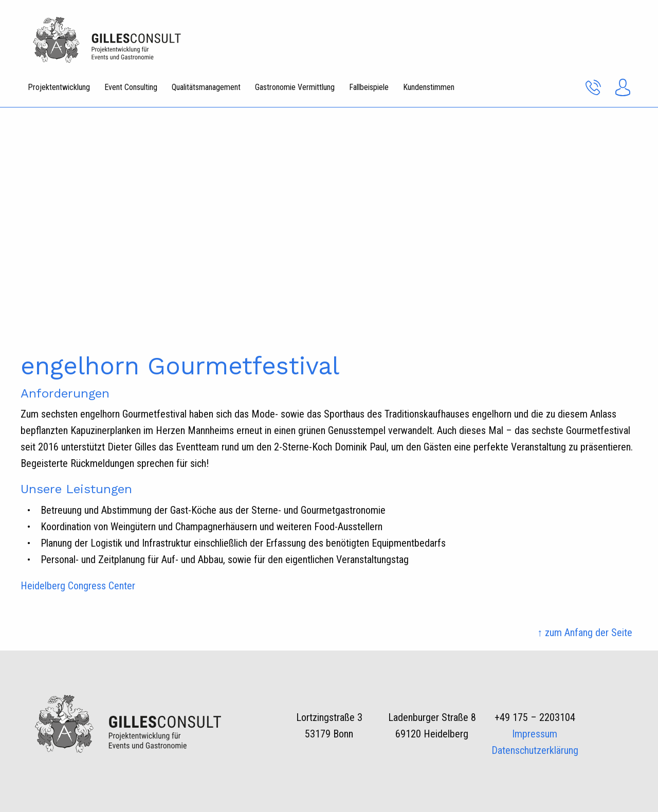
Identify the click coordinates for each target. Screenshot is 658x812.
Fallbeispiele (369, 87)
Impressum (535, 734)
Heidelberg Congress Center (78, 586)
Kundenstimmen (429, 87)
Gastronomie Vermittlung (295, 87)
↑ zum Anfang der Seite (585, 633)
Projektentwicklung (59, 87)
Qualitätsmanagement (206, 87)
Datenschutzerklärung (535, 750)
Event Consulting (131, 87)
